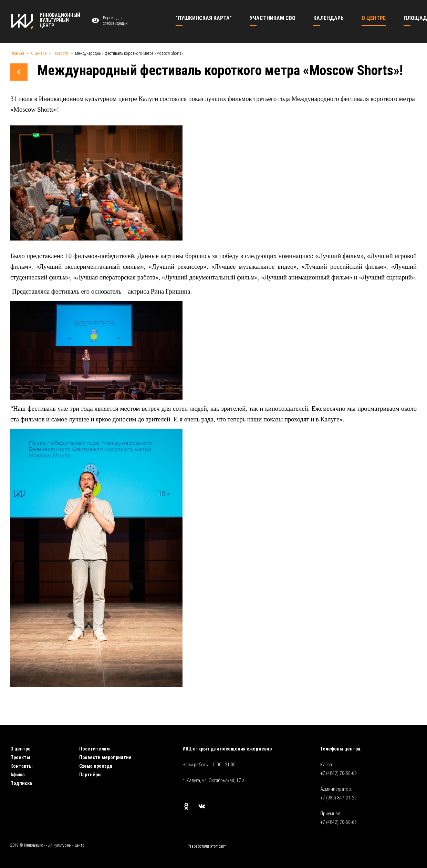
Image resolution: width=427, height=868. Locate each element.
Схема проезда (96, 766)
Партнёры (90, 775)
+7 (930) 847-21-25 (339, 798)
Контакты (22, 766)
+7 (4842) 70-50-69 (339, 773)
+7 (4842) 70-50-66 (339, 822)
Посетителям (95, 749)
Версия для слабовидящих (108, 21)
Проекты (20, 757)
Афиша (18, 775)
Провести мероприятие (105, 757)
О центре (20, 749)
